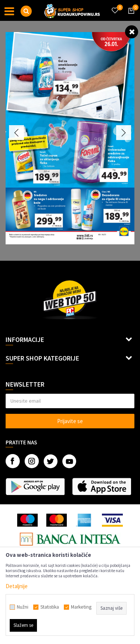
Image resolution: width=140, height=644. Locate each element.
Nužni (23, 607)
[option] (70, 138)
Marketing (81, 607)
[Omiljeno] (115, 6)
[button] (26, 11)
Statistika (50, 607)
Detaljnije (17, 586)
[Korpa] (130, 18)
